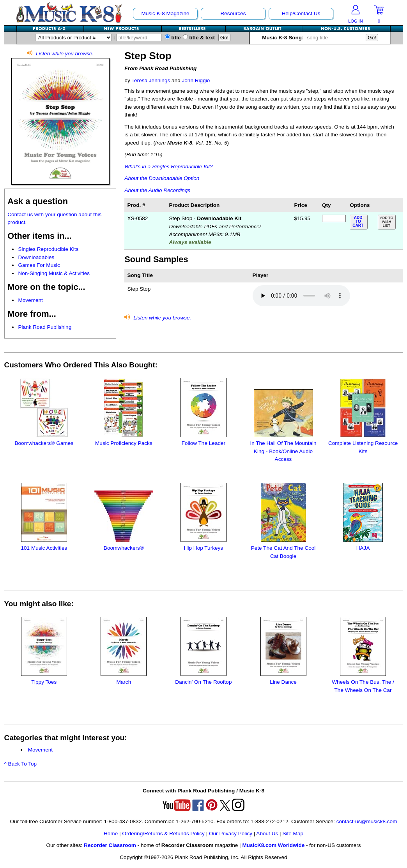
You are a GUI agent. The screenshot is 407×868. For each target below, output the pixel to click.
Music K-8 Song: (313, 38)
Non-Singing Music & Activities (54, 273)
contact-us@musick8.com (367, 821)
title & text (199, 38)
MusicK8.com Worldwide (273, 845)
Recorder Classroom (110, 845)
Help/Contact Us (301, 13)
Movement (30, 300)
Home (111, 834)
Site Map (293, 834)
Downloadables (36, 257)
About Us (267, 834)
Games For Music (39, 265)
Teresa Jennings (151, 80)
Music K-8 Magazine (165, 13)
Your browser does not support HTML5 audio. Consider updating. (301, 296)
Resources (233, 13)
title (173, 38)
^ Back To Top (20, 764)
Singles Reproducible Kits (48, 249)
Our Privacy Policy (231, 834)
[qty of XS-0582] (334, 218)
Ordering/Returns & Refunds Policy (163, 834)
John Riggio (196, 80)
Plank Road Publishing (45, 327)
